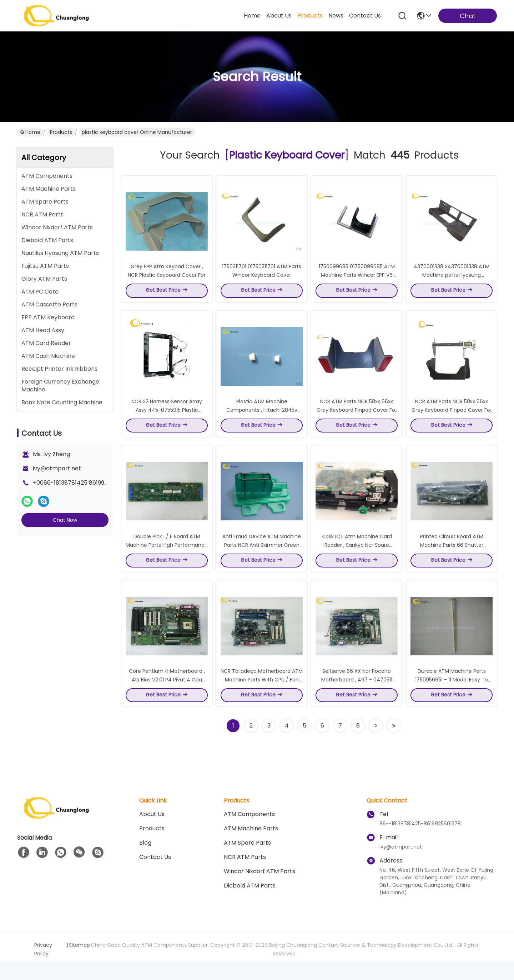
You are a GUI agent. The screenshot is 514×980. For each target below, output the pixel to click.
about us (279, 16)
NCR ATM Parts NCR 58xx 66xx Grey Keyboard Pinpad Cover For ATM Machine (357, 419)
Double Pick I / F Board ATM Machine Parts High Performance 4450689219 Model (167, 558)
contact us (365, 16)
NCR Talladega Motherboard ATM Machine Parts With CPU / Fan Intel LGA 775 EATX (262, 697)
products (310, 16)
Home (252, 16)
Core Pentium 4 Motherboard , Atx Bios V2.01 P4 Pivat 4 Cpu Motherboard (167, 697)
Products (61, 132)
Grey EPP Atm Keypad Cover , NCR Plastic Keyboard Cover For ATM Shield (167, 279)
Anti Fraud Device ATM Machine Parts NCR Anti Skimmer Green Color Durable (262, 558)
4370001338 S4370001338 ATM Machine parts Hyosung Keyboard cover (452, 279)
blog (145, 861)
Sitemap (79, 963)
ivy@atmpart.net (57, 468)
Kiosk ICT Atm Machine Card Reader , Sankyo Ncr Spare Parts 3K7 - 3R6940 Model (357, 558)
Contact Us (155, 875)
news (336, 16)
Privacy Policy (43, 967)
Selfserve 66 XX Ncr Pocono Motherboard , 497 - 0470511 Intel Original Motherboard (357, 697)
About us (152, 832)
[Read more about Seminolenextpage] (376, 744)
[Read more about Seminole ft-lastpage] (394, 744)
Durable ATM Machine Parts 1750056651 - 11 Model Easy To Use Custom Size (452, 697)
